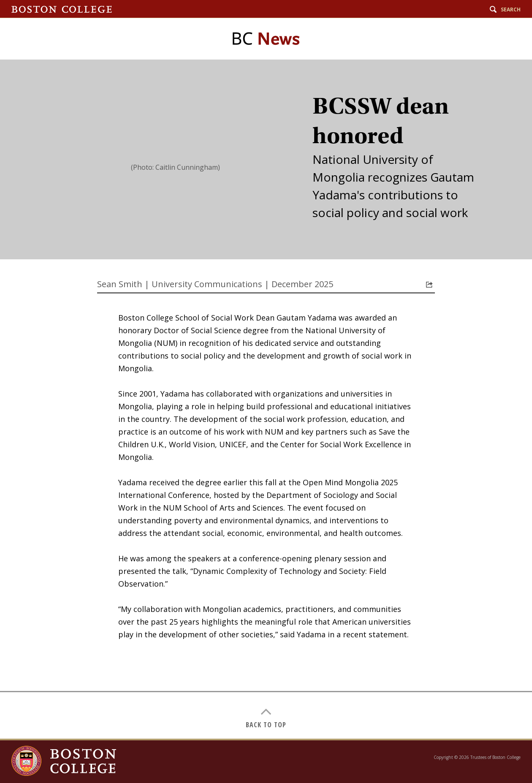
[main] (266, 399)
